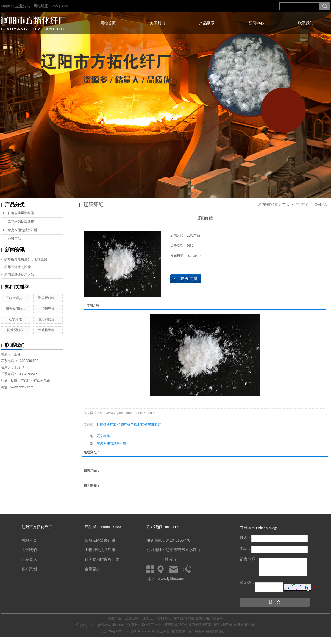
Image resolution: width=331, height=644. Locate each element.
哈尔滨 (211, 618)
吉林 (220, 618)
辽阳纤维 (48, 309)
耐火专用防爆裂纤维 (23, 230)
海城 (176, 618)
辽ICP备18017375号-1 (120, 631)
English (7, 6)
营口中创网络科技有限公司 (208, 631)
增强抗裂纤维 (222, 625)
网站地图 (41, 6)
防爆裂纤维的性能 (18, 267)
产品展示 (207, 23)
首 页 (286, 205)
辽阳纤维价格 (127, 425)
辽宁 (154, 618)
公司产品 (14, 239)
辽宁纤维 (15, 319)
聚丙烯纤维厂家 (200, 625)
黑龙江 (200, 618)
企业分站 (23, 6)
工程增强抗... (15, 298)
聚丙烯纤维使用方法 (19, 275)
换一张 (317, 587)
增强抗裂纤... (48, 330)
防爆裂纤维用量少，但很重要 (26, 259)
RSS (55, 6)
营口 (161, 618)
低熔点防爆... (48, 319)
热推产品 (114, 618)
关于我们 (157, 23)
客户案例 (29, 569)
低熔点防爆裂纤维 (21, 213)
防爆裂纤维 (15, 330)
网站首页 (108, 23)
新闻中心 (256, 23)
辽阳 (146, 618)
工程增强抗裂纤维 (21, 222)
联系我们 (306, 23)
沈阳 (183, 618)
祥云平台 (163, 631)
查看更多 (92, 569)
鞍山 (168, 618)
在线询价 (186, 279)
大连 (191, 618)
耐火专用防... (15, 309)
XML (65, 6)
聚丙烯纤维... (48, 298)
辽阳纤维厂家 (107, 425)
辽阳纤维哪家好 (149, 425)
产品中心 (302, 205)
